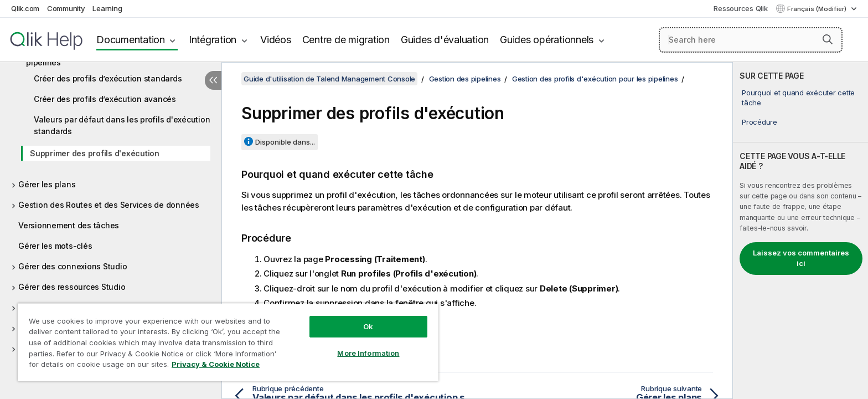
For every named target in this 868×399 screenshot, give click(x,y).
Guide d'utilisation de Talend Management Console (329, 79)
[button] (828, 39)
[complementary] (800, 231)
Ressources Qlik (740, 8)
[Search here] (751, 40)
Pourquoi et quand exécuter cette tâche (798, 98)
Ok (368, 326)
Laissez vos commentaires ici (801, 258)
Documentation (131, 40)
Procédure (759, 122)
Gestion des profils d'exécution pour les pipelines (595, 79)
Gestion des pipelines (465, 79)
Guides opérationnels (547, 40)
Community (66, 8)
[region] (228, 342)
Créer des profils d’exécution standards (108, 78)
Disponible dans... (285, 142)
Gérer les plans (47, 184)
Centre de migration (346, 40)
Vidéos (276, 40)
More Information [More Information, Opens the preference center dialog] (368, 353)
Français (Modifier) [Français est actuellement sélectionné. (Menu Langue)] (818, 9)
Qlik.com (25, 8)
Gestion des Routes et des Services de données (109, 205)
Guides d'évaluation (445, 40)
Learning (107, 8)
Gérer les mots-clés (55, 246)
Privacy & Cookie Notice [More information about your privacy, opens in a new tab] (216, 364)
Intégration (213, 40)
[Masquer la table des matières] (213, 80)
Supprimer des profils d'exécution (95, 153)
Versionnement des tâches (69, 225)
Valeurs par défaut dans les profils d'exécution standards (122, 125)
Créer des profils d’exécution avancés (105, 99)
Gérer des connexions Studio (73, 266)
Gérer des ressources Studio (72, 287)
